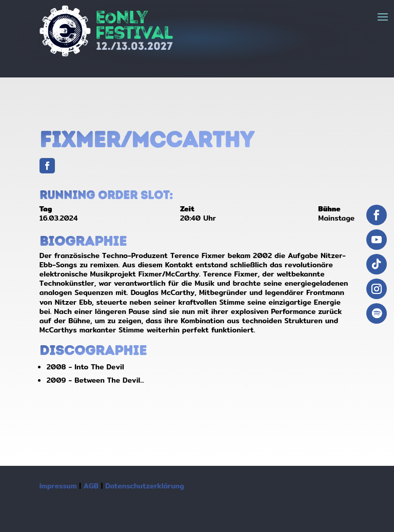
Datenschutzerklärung (144, 486)
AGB (91, 486)
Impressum (58, 486)
